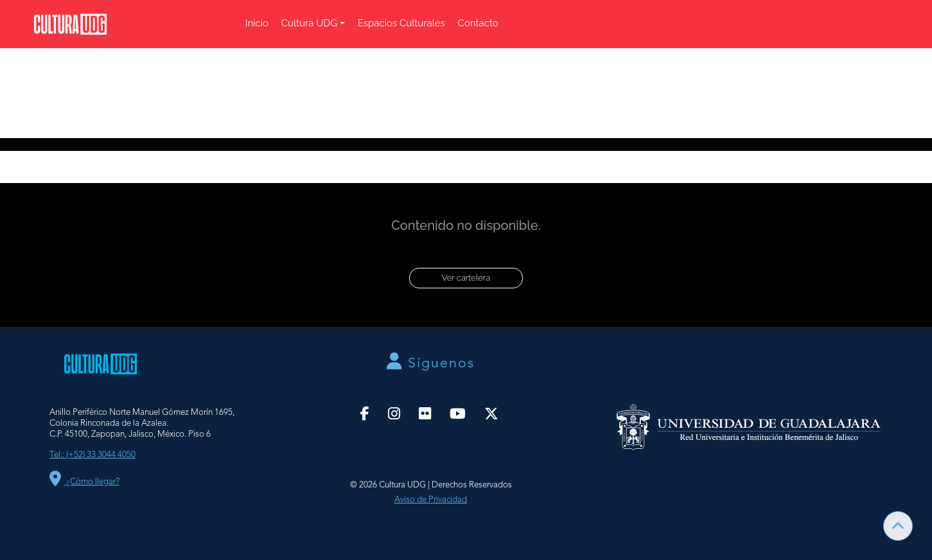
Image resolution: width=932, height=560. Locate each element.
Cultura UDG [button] (309, 23)
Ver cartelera (466, 278)
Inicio (257, 23)
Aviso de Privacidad (431, 500)
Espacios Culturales (401, 23)
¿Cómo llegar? (84, 482)
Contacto (478, 23)
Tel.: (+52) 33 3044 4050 (92, 455)
